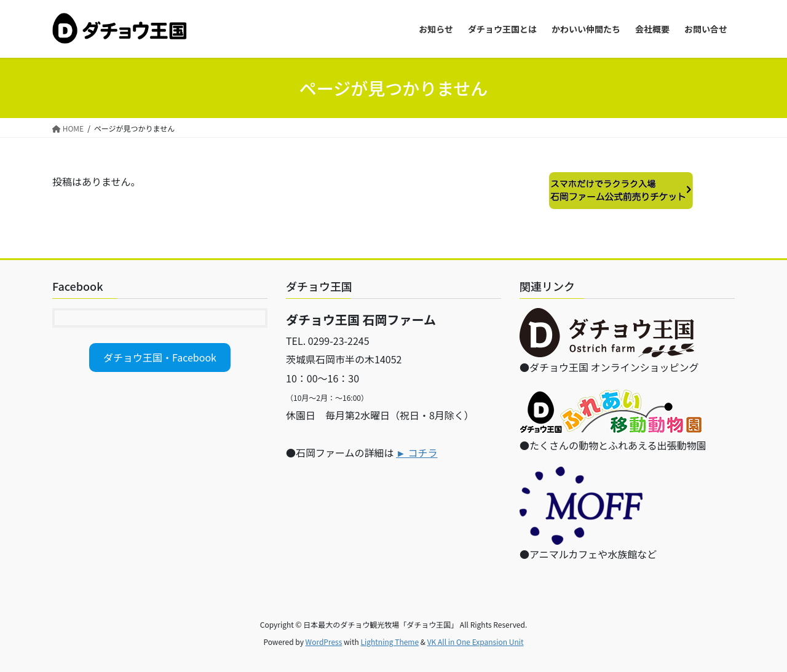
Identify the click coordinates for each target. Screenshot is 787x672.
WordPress (324, 642)
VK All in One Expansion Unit (476, 642)
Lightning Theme (390, 642)
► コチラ (417, 453)
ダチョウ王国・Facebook (160, 357)
